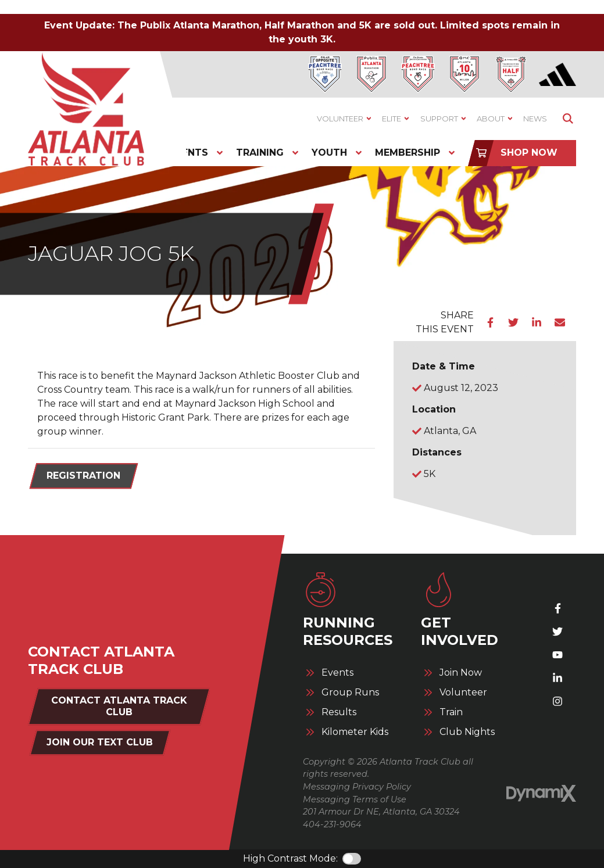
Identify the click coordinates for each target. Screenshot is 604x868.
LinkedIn (537, 322)
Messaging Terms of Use (355, 799)
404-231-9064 (332, 824)
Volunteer (463, 693)
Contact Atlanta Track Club (119, 706)
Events (337, 673)
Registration (83, 476)
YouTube (557, 655)
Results (339, 712)
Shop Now (529, 153)
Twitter (513, 322)
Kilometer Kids (355, 732)
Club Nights (467, 732)
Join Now (461, 673)
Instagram (557, 701)
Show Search (568, 119)
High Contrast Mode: (290, 858)
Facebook (490, 322)
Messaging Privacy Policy (357, 787)
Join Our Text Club (100, 742)
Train (451, 712)
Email (560, 322)
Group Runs (350, 693)
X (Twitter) (557, 632)
